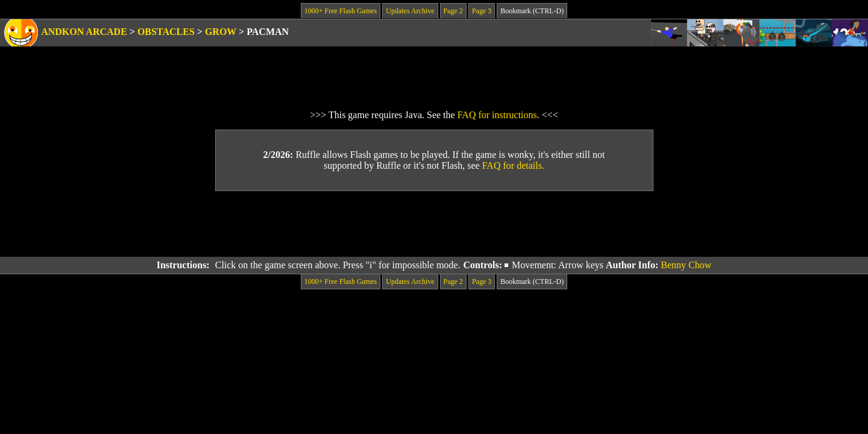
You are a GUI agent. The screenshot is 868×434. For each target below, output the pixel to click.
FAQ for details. (513, 165)
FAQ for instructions (497, 115)
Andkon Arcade (84, 32)
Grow (221, 32)
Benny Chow (686, 265)
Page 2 (453, 11)
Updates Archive (410, 11)
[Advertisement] (434, 224)
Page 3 (482, 11)
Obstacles (166, 32)
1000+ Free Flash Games (341, 11)
